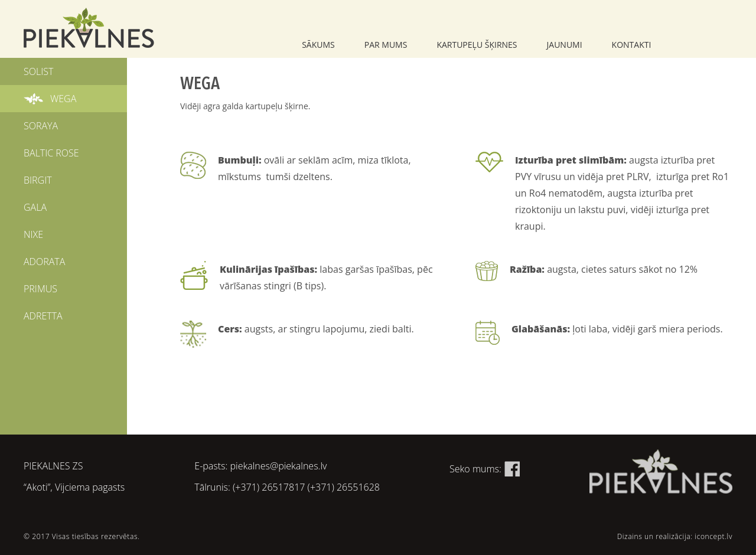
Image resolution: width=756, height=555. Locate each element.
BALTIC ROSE (51, 153)
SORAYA (41, 126)
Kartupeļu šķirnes (477, 45)
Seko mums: (485, 469)
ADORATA (44, 262)
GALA (35, 207)
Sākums (318, 45)
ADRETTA (43, 316)
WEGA (63, 99)
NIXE (33, 234)
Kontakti (632, 45)
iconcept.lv (713, 536)
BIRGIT (38, 180)
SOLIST (38, 71)
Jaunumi (565, 45)
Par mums (386, 45)
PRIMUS (40, 289)
